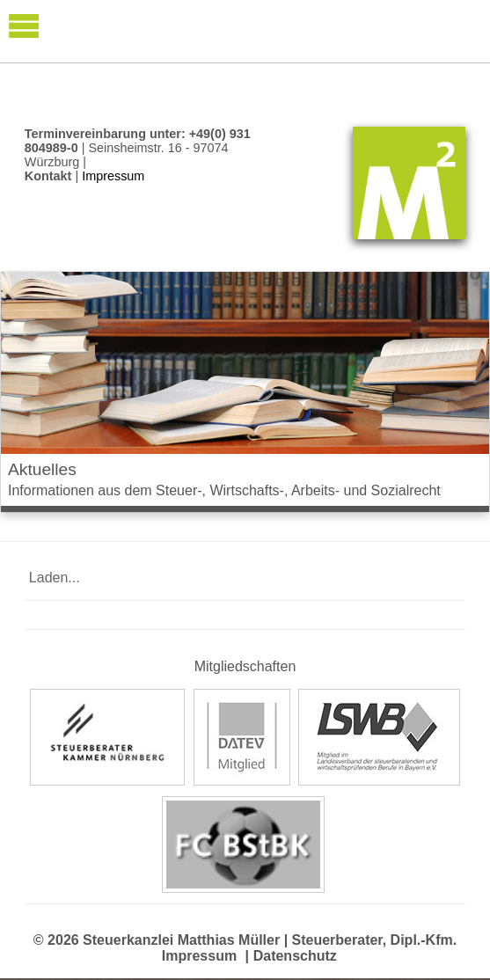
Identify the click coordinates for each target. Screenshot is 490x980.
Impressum (199, 956)
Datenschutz (295, 956)
